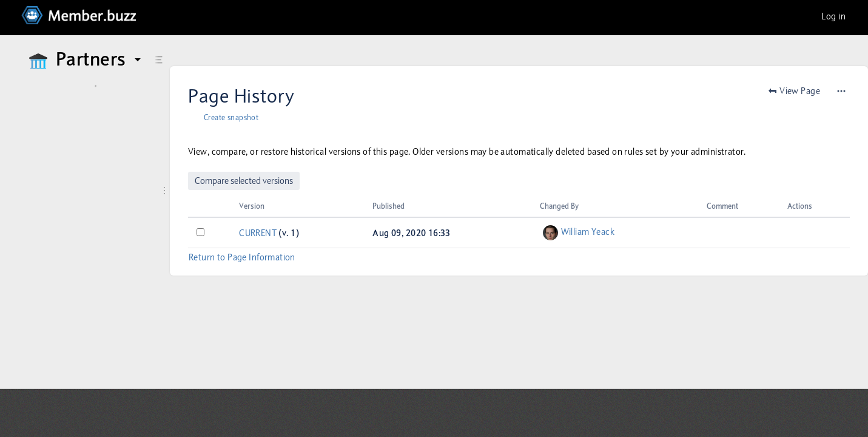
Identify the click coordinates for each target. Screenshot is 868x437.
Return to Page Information (242, 257)
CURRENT (258, 233)
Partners (100, 59)
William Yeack (588, 232)
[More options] (841, 91)
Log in (833, 16)
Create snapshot (231, 118)
